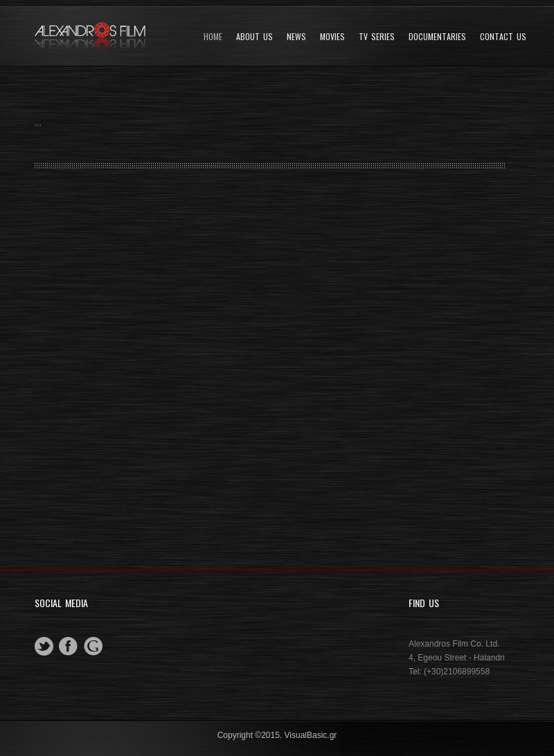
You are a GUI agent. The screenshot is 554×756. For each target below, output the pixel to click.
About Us (254, 37)
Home (213, 37)
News (296, 37)
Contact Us (503, 37)
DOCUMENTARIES (437, 37)
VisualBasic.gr (311, 735)
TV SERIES (377, 37)
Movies (332, 37)
